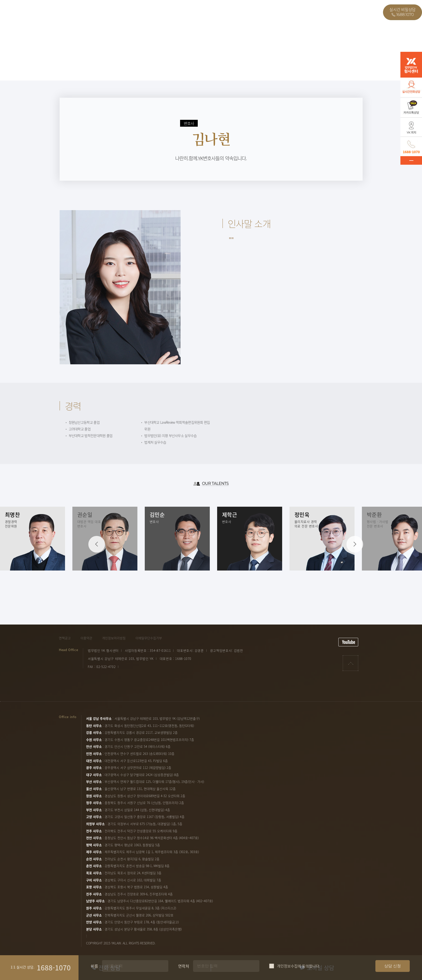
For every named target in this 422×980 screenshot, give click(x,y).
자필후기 (123, 12)
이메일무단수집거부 (149, 638)
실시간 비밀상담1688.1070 (402, 12)
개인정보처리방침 (114, 638)
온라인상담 (158, 12)
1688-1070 (54, 968)
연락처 (219, 967)
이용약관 (86, 638)
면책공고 (65, 638)
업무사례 (91, 12)
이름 (94, 967)
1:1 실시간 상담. (22, 967)
